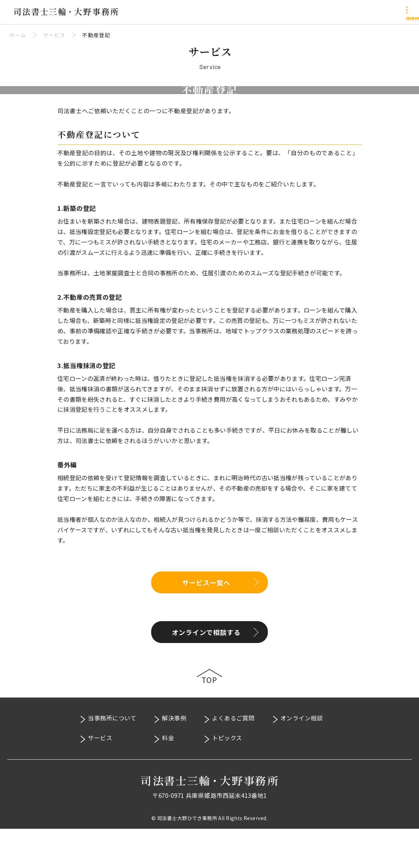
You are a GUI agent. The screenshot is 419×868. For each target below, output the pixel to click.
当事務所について (112, 757)
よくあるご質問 (233, 757)
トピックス (227, 777)
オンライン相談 (302, 757)
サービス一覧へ (206, 621)
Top (209, 719)
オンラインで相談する (206, 671)
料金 (168, 777)
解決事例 (174, 757)
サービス (100, 777)
